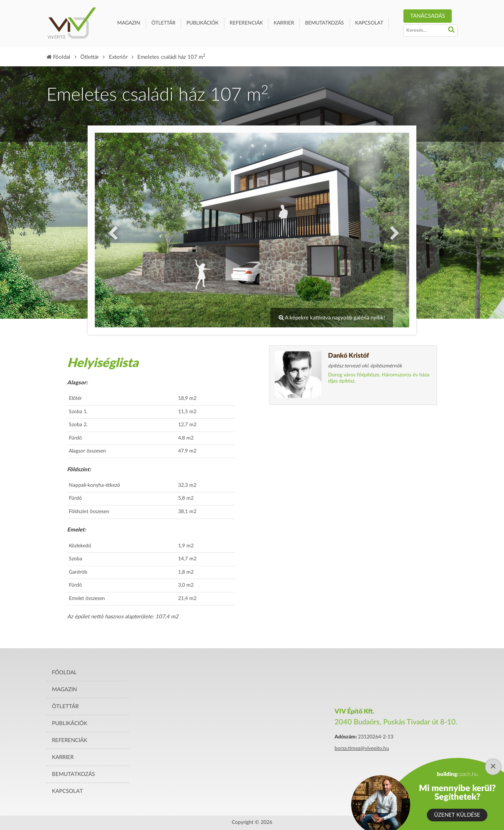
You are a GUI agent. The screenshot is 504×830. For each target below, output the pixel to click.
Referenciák (246, 23)
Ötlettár (163, 23)
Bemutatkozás (324, 23)
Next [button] (393, 230)
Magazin (129, 23)
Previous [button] (111, 230)
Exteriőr (118, 57)
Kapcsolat (369, 23)
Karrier (284, 23)
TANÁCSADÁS (428, 16)
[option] (252, 230)
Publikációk (202, 23)
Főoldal (58, 57)
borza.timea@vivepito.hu (362, 749)
